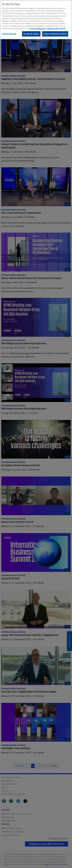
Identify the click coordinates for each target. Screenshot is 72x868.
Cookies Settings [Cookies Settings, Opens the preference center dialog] (9, 33)
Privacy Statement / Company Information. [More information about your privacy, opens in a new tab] (48, 28)
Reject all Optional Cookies (55, 33)
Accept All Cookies (31, 33)
